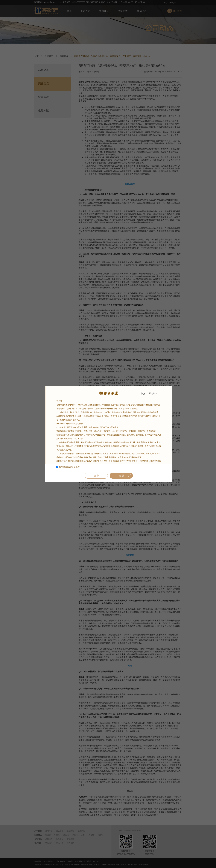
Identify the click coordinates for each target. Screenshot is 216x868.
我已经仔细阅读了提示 (68, 467)
